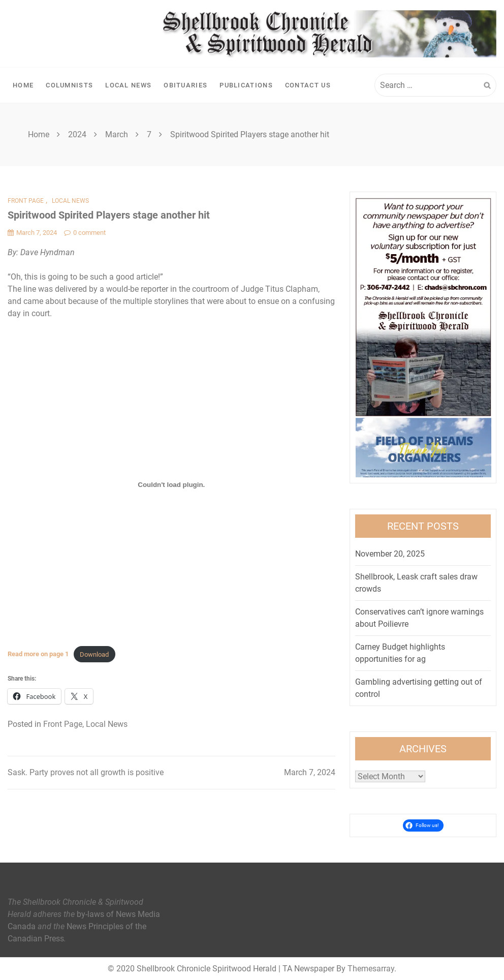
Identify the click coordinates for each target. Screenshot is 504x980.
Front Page (26, 201)
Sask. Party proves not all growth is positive (86, 772)
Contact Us (308, 85)
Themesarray (371, 969)
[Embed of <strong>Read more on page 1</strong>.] (171, 484)
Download (94, 654)
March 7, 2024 (310, 772)
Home (23, 85)
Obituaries (185, 85)
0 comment (85, 233)
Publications (246, 85)
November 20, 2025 (390, 554)
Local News (128, 85)
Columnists (69, 85)
